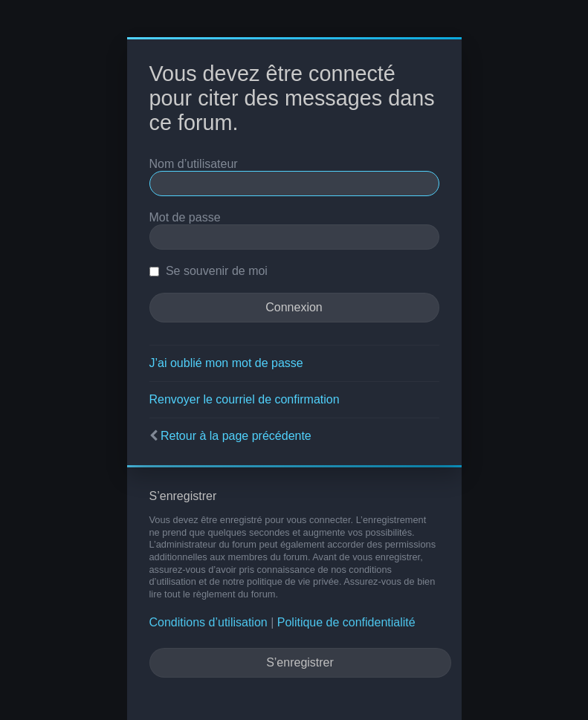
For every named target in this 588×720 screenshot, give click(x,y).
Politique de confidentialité (346, 622)
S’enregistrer (300, 662)
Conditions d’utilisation (209, 622)
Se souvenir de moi (209, 271)
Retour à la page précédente (236, 436)
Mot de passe (185, 217)
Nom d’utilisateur (194, 164)
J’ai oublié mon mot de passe (226, 363)
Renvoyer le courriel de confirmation (245, 399)
